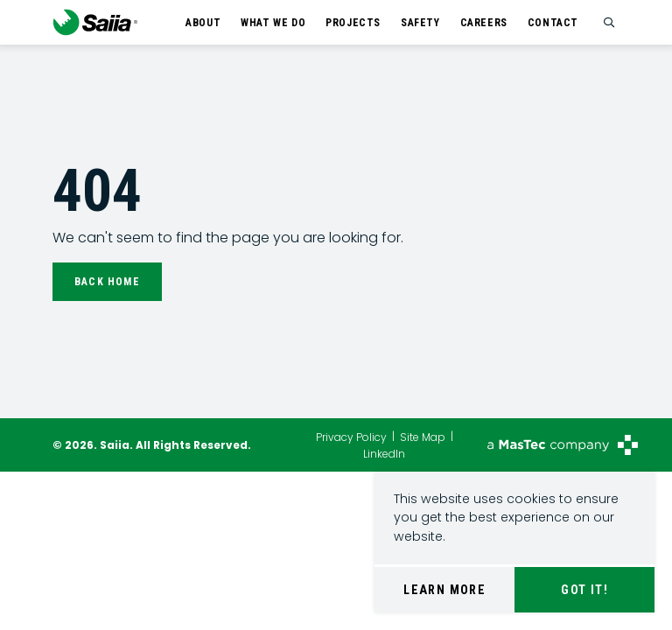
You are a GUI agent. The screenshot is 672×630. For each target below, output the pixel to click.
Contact (553, 23)
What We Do (273, 23)
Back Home (107, 282)
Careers (484, 23)
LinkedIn (384, 453)
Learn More (444, 590)
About (203, 23)
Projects (353, 23)
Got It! (584, 590)
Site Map (423, 437)
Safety (420, 23)
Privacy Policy (351, 437)
